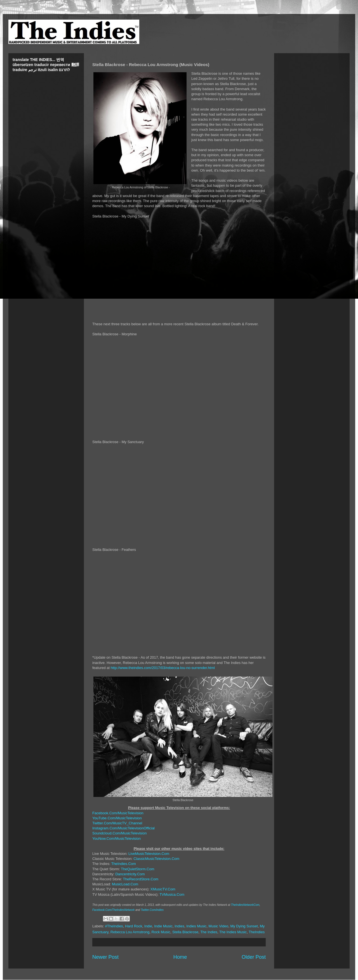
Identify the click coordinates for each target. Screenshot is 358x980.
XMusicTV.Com (163, 889)
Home (180, 957)
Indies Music (196, 926)
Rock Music (161, 932)
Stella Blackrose (185, 932)
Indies (179, 926)
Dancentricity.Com (130, 874)
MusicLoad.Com (125, 884)
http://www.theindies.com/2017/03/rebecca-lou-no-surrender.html (163, 668)
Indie (148, 926)
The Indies (209, 932)
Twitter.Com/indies (152, 910)
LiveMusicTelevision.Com (149, 854)
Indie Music (163, 926)
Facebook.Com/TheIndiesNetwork (113, 910)
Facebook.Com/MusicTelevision (118, 813)
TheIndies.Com (124, 864)
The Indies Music (233, 932)
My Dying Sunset (244, 926)
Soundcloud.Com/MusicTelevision (119, 833)
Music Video (219, 926)
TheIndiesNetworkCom (245, 905)
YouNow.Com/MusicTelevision (116, 839)
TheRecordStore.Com (141, 879)
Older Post (254, 957)
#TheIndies (114, 926)
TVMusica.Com (172, 894)
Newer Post (105, 957)
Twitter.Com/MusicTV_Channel (117, 823)
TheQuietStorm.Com (137, 869)
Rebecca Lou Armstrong (130, 932)
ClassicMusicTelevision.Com (156, 859)
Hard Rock (134, 926)
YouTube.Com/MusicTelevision (117, 818)
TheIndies (257, 932)
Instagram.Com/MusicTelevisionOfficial (123, 828)
